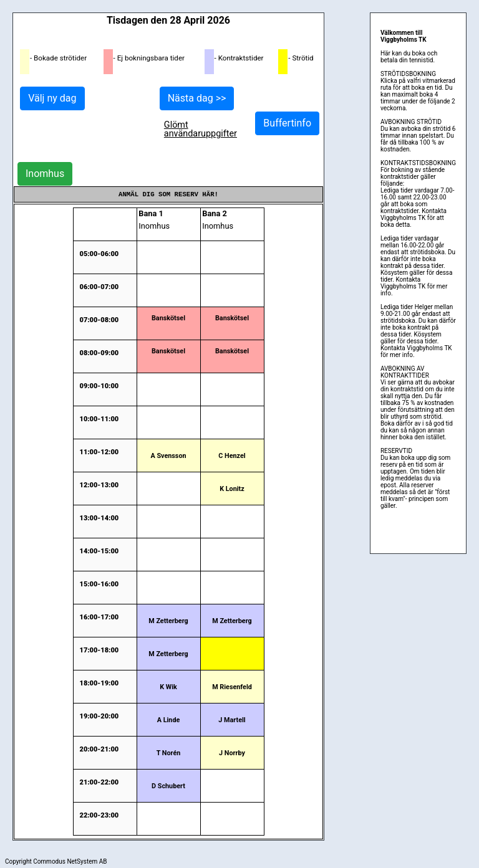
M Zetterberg (168, 621)
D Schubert (168, 786)
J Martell (232, 720)
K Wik (168, 687)
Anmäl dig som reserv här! (168, 194)
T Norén (169, 753)
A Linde (169, 720)
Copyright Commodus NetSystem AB (56, 861)
